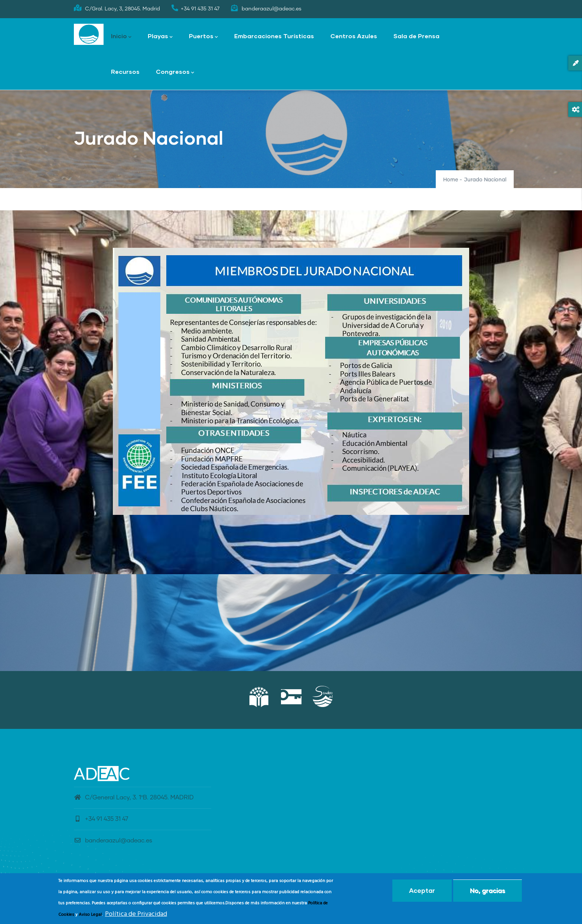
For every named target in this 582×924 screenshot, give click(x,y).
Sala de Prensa (416, 36)
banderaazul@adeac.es (113, 841)
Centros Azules (354, 36)
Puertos (203, 37)
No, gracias (488, 890)
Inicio (121, 37)
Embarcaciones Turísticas (274, 36)
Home (451, 180)
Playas (160, 37)
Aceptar (422, 890)
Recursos (125, 71)
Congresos (175, 72)
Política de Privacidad (136, 914)
